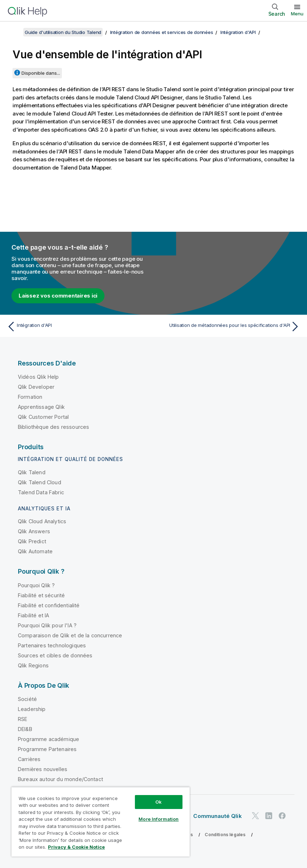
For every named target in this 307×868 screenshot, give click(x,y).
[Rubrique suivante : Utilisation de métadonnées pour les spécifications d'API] (229, 327)
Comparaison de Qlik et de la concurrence (70, 635)
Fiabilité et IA (33, 615)
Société (27, 699)
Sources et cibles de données (55, 655)
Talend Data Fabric (41, 492)
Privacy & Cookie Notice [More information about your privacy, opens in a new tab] (76, 847)
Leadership (32, 709)
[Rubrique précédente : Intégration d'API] (78, 327)
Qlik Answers (34, 531)
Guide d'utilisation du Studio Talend (63, 32)
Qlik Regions (33, 665)
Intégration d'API (238, 32)
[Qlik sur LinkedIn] (269, 816)
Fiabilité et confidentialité (49, 605)
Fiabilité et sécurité (41, 595)
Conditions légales (225, 835)
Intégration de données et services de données (162, 32)
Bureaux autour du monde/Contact (60, 779)
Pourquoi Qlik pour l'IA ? (47, 625)
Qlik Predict (32, 541)
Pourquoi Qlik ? (36, 585)
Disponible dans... (41, 73)
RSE (23, 719)
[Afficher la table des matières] (14, 32)
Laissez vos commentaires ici (58, 296)
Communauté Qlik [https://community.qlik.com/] (217, 816)
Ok (159, 802)
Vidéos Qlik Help (38, 377)
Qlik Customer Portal (43, 417)
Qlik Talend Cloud (40, 482)
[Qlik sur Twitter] (255, 816)
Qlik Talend (32, 472)
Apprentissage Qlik (41, 407)
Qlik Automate (35, 551)
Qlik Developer (36, 387)
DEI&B (25, 729)
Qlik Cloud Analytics (42, 521)
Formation (30, 397)
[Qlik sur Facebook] (282, 816)
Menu (297, 14)
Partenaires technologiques (52, 645)
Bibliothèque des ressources (53, 427)
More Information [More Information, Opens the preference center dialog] (159, 819)
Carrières (29, 759)
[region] (101, 822)
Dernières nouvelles (43, 769)
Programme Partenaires (47, 749)
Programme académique (48, 739)
